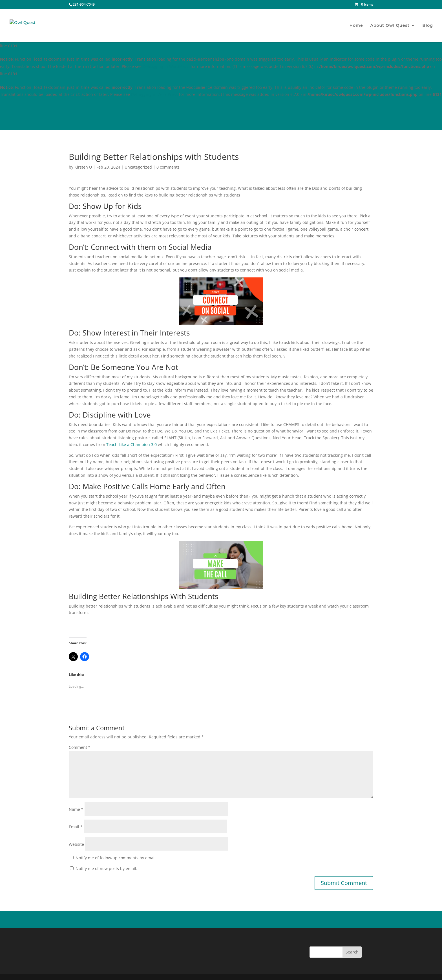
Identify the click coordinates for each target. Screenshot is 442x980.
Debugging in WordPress (166, 66)
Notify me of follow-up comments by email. (116, 858)
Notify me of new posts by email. (106, 868)
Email (76, 827)
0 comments (168, 167)
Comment (80, 747)
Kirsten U (83, 167)
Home (356, 26)
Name (76, 809)
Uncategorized (138, 167)
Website (76, 844)
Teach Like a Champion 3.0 (132, 444)
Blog (428, 26)
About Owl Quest (390, 26)
